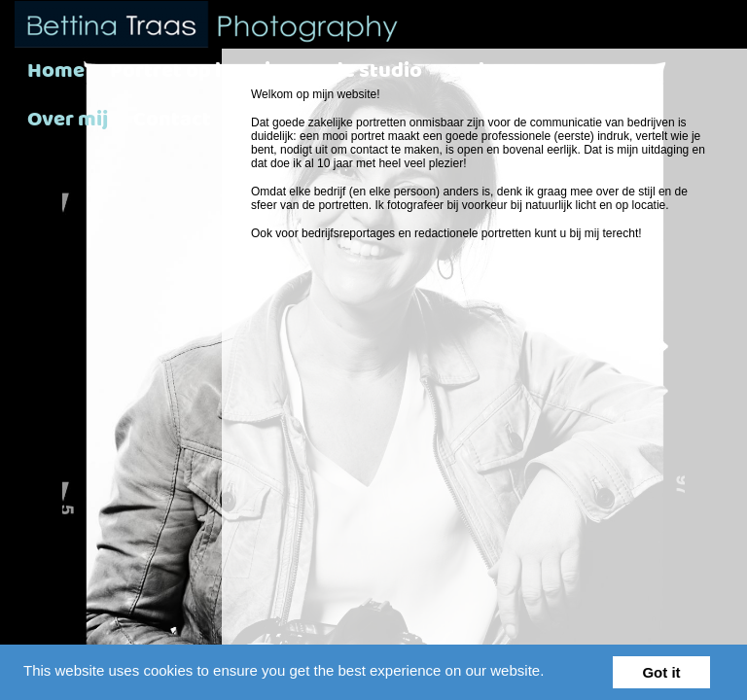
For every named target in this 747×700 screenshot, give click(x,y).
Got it (661, 672)
